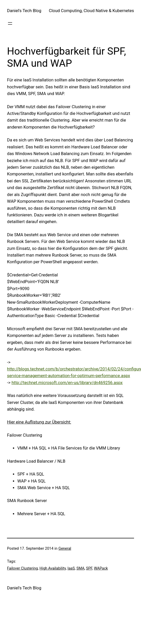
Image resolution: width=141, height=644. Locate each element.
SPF (89, 568)
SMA (81, 568)
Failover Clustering (22, 568)
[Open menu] (10, 23)
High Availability (53, 568)
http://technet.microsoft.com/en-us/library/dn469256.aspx (67, 383)
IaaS (71, 568)
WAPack (101, 568)
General (65, 549)
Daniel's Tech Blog (24, 11)
